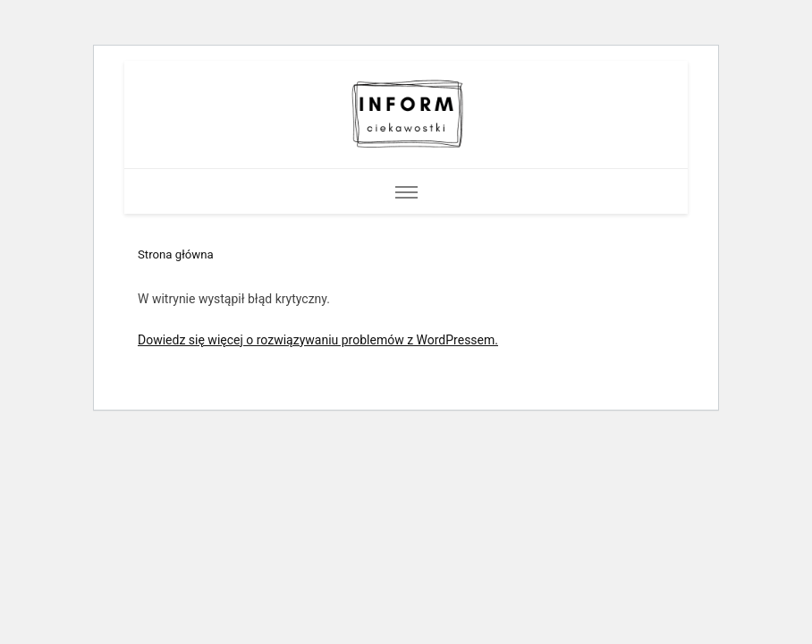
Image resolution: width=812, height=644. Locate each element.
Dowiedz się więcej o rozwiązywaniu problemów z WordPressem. (318, 340)
